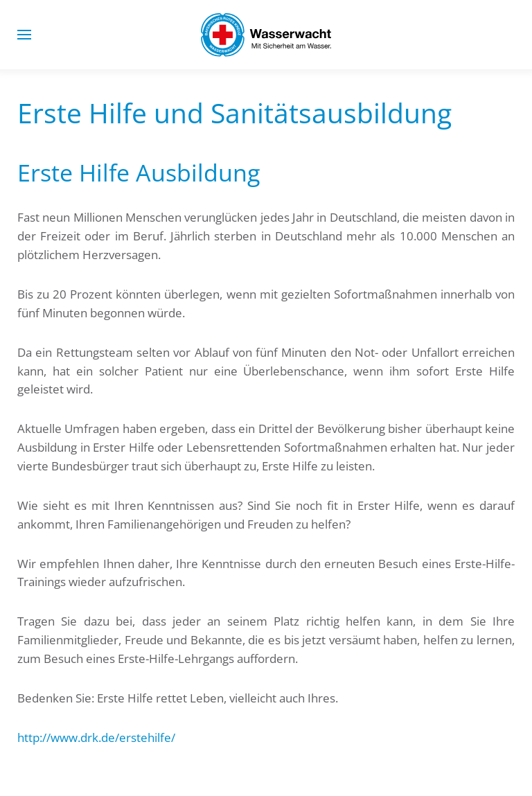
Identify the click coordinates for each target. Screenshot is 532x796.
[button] (24, 35)
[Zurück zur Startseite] (266, 35)
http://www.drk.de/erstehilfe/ (96, 737)
